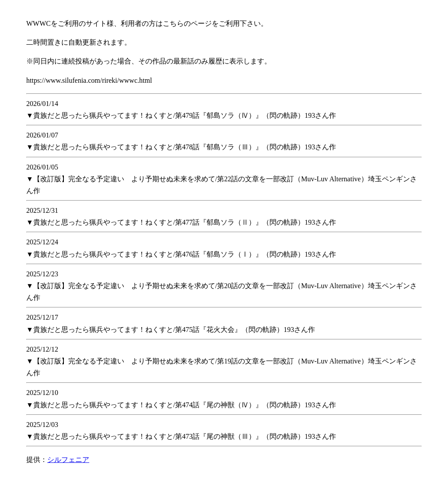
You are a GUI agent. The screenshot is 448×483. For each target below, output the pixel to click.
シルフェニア (68, 460)
